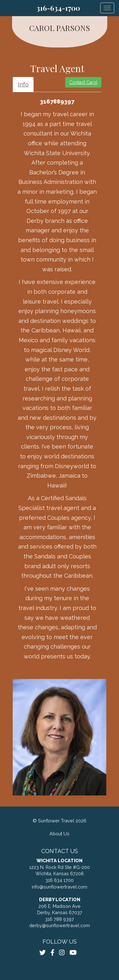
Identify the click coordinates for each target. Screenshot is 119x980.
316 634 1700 (60, 880)
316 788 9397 (60, 919)
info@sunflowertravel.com (60, 887)
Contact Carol (83, 82)
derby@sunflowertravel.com (60, 925)
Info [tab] (23, 84)
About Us (60, 834)
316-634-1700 (58, 8)
